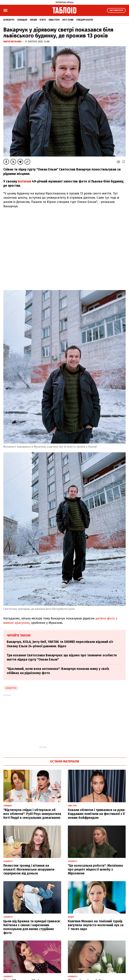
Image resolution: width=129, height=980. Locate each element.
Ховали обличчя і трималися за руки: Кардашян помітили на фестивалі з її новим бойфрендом (96, 814)
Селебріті (9, 20)
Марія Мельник (13, 42)
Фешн (33, 20)
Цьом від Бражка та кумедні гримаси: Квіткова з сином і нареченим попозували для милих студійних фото (32, 927)
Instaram (25, 181)
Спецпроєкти (84, 20)
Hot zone (68, 20)
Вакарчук (11, 688)
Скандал (22, 20)
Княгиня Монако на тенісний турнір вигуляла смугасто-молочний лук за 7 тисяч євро (96, 925)
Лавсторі (54, 20)
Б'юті (43, 20)
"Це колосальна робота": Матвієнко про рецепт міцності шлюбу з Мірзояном (95, 869)
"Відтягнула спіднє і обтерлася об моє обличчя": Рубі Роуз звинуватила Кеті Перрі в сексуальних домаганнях (32, 814)
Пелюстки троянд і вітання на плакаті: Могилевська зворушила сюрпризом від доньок (29, 869)
